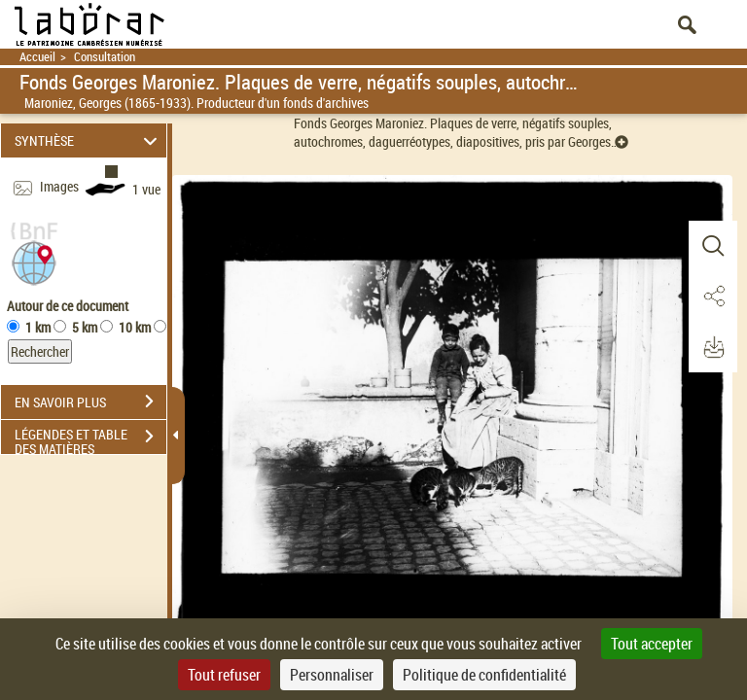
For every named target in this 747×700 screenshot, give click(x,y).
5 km (85, 327)
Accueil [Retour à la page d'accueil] (37, 57)
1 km (38, 327)
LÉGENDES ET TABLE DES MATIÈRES (90, 438)
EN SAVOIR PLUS (90, 402)
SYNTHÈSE (89, 140)
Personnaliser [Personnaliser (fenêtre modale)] (332, 675)
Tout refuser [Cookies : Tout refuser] (224, 675)
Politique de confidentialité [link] (484, 675)
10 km (135, 327)
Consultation (105, 57)
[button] (34, 261)
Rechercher (40, 351)
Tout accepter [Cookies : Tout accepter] (652, 644)
